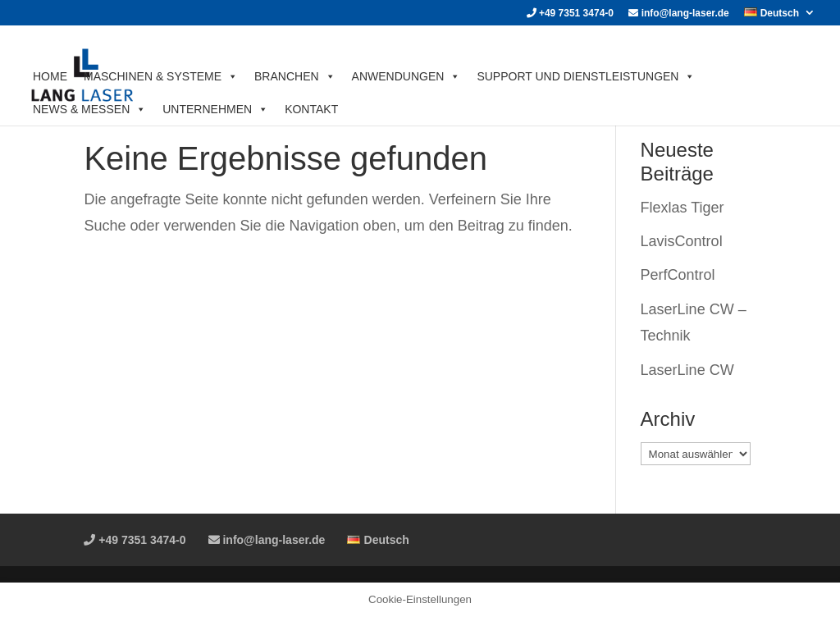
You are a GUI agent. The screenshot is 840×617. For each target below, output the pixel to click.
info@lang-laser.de (678, 14)
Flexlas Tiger (682, 208)
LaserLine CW (687, 370)
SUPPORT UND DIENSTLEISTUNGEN (586, 76)
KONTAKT (311, 109)
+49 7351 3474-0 (570, 14)
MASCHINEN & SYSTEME (161, 76)
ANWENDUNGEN (406, 76)
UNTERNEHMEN (215, 109)
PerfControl (678, 275)
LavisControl (682, 241)
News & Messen (89, 109)
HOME (50, 76)
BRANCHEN (295, 76)
